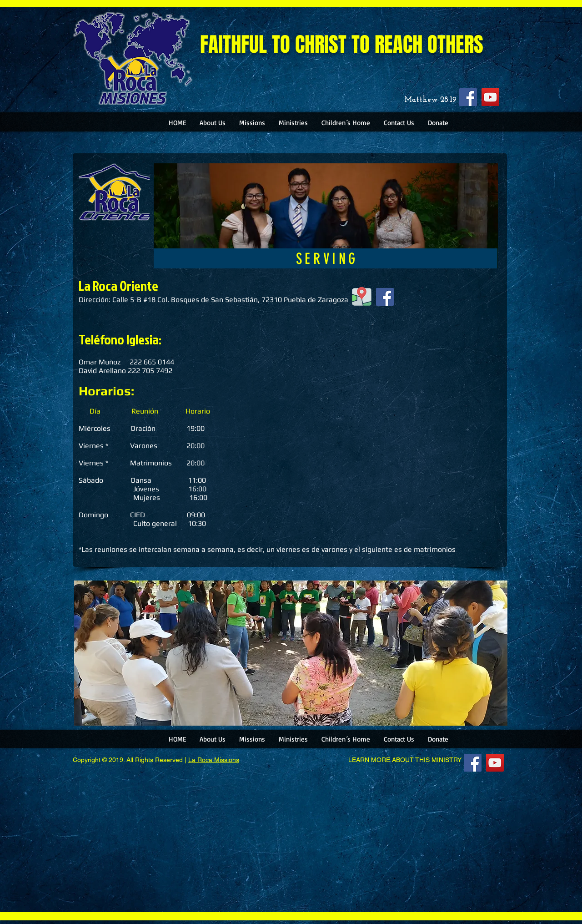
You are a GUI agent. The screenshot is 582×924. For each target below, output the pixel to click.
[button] (213, 123)
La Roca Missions (214, 760)
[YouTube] (490, 97)
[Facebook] (468, 97)
